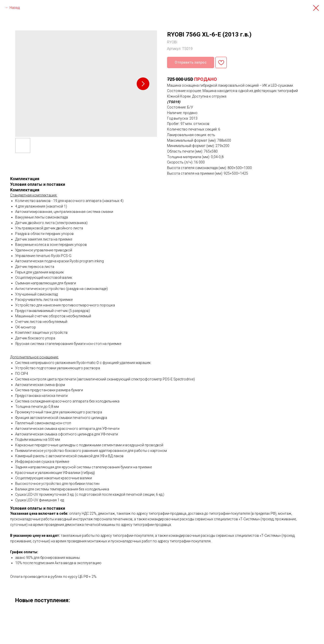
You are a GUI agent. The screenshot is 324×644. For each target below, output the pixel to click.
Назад (15, 8)
